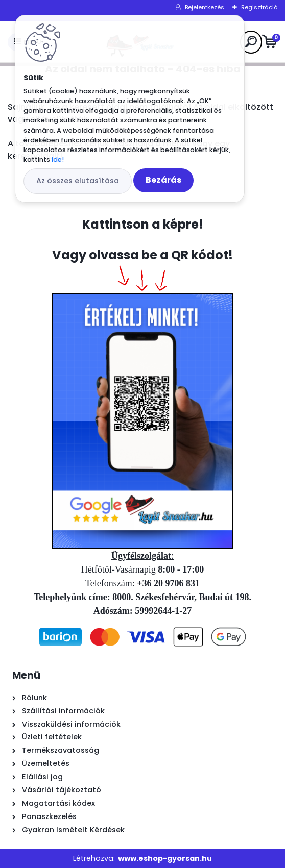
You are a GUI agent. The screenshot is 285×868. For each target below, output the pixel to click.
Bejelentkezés (205, 7)
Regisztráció (259, 7)
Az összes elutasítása (78, 181)
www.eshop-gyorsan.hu (165, 858)
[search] (251, 42)
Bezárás (163, 180)
